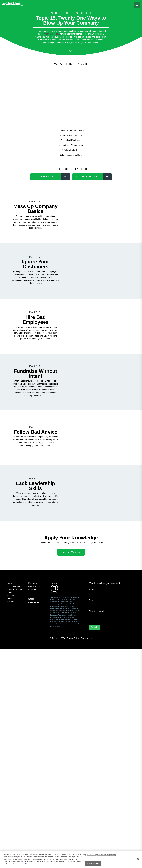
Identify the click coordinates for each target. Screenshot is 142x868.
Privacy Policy (73, 638)
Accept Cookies (93, 863)
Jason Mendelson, (52, 34)
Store (10, 593)
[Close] (138, 859)
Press (10, 599)
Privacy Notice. (30, 864)
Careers (11, 602)
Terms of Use (86, 638)
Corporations (34, 587)
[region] (71, 859)
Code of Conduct (15, 590)
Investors (32, 590)
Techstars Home (15, 587)
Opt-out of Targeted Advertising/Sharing (101, 855)
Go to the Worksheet (71, 552)
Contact (11, 596)
